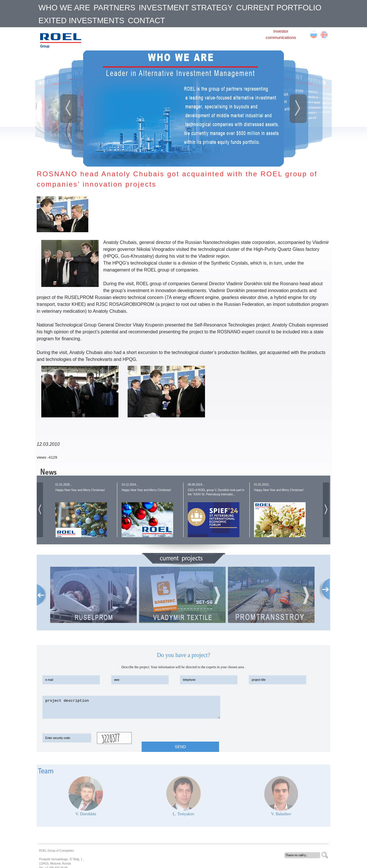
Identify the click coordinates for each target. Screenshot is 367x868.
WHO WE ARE (64, 8)
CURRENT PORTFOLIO (279, 8)
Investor (281, 31)
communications (281, 38)
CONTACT (147, 20)
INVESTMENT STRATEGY (186, 8)
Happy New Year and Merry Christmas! (80, 490)
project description (131, 707)
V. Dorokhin (86, 814)
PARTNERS (114, 8)
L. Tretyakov (183, 814)
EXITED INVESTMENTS (81, 20)
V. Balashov (281, 814)
